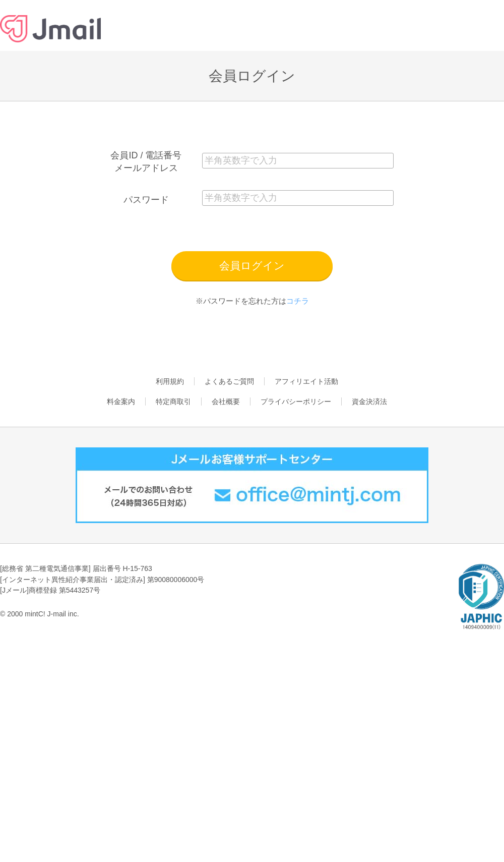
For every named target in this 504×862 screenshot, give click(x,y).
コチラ (298, 301)
